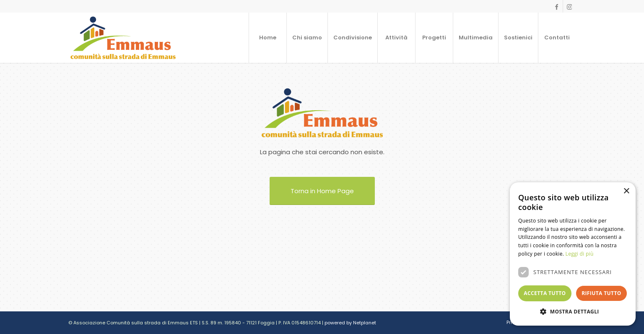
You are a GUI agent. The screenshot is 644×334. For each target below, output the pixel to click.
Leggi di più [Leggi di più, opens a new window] (580, 254)
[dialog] (573, 254)
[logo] (123, 38)
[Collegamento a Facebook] (557, 6)
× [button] (626, 191)
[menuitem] (267, 38)
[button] (573, 312)
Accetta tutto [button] (545, 293)
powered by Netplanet (350, 323)
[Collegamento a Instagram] (569, 6)
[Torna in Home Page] (322, 191)
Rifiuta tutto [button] (601, 293)
